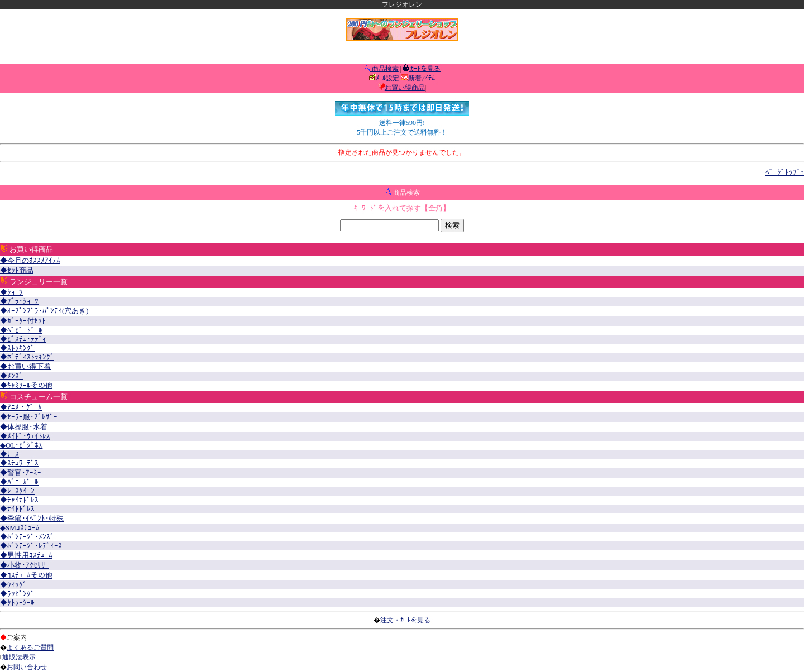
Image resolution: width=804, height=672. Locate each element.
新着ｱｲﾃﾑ (422, 78)
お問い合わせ (27, 667)
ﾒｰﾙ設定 (387, 78)
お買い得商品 (405, 88)
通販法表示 (19, 657)
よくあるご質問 (30, 647)
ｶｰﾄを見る (425, 69)
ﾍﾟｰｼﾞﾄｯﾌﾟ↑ (785, 172)
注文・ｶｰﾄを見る (405, 620)
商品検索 (384, 69)
